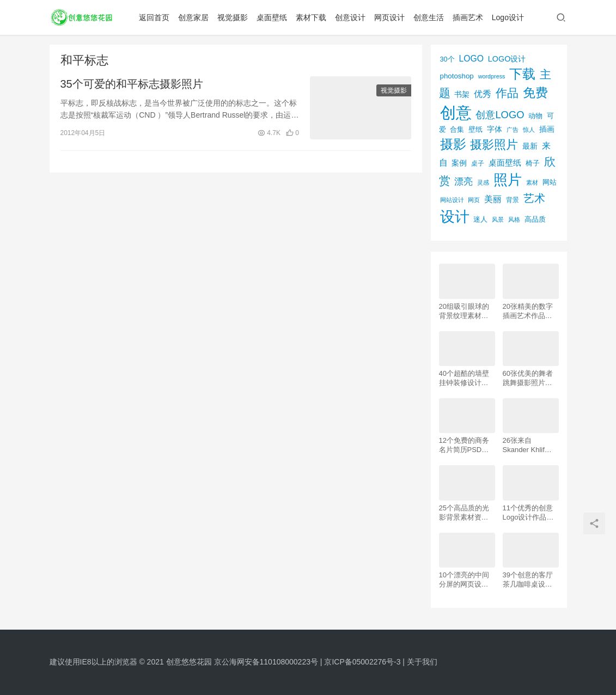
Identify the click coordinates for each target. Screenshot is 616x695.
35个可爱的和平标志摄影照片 (132, 84)
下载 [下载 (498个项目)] (522, 74)
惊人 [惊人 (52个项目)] (529, 130)
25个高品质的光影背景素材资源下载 (464, 513)
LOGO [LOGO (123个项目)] (471, 59)
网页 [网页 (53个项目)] (474, 200)
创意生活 (429, 17)
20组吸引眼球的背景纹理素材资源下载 (464, 311)
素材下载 (312, 17)
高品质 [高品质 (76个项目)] (535, 219)
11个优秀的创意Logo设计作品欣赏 (528, 513)
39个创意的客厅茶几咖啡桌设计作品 (528, 580)
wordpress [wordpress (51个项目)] (492, 76)
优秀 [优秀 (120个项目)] (483, 94)
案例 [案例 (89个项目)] (459, 163)
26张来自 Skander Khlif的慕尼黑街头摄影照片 (527, 445)
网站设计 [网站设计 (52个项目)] (452, 200)
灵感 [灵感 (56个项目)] (483, 182)
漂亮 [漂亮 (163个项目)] (463, 181)
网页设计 (390, 17)
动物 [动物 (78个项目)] (535, 116)
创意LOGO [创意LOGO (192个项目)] (500, 115)
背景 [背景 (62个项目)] (513, 200)
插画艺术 (468, 17)
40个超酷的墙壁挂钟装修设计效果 (464, 378)
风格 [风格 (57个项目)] (514, 220)
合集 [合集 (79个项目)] (457, 129)
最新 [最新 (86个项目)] (530, 146)
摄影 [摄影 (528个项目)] (453, 144)
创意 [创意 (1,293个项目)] (456, 112)
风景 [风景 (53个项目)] (498, 220)
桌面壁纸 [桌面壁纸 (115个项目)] (505, 163)
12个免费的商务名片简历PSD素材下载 (464, 445)
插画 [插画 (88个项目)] (547, 129)
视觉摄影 (233, 17)
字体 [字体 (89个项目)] (495, 129)
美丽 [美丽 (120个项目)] (493, 199)
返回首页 (155, 17)
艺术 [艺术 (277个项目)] (534, 198)
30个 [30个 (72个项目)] (447, 59)
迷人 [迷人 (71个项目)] (480, 220)
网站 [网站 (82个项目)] (550, 182)
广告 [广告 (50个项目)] (513, 130)
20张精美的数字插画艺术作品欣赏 (528, 311)
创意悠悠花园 (189, 662)
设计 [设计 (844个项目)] (455, 217)
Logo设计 (508, 17)
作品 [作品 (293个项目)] (507, 93)
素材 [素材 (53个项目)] (532, 182)
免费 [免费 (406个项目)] (535, 93)
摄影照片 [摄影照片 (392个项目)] (494, 145)
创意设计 (351, 17)
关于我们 (422, 662)
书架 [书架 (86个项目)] (462, 95)
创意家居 (194, 17)
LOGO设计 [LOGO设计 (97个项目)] (507, 59)
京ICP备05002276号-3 (362, 662)
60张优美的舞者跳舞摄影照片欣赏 (528, 378)
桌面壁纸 (272, 17)
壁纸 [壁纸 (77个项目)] (475, 129)
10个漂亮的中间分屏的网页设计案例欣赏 (464, 580)
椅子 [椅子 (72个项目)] (533, 163)
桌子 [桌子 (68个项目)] (478, 163)
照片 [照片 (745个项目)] (508, 180)
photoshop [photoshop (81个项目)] (457, 76)
